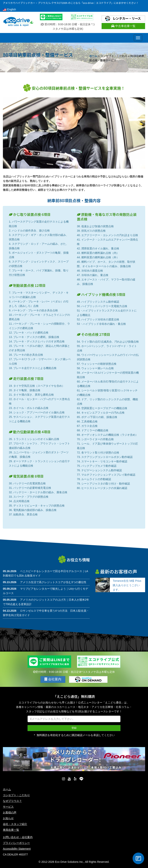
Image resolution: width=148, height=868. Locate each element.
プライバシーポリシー (16, 843)
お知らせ (8, 818)
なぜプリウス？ (12, 801)
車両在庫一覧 (11, 830)
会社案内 (53, 679)
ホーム (93, 56)
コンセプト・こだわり (16, 795)
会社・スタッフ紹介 (15, 824)
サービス (8, 807)
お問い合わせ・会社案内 (18, 837)
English (9, 9)
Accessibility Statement (17, 849)
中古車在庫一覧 (123, 26)
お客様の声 (10, 812)
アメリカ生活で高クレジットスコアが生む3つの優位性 (53, 582)
